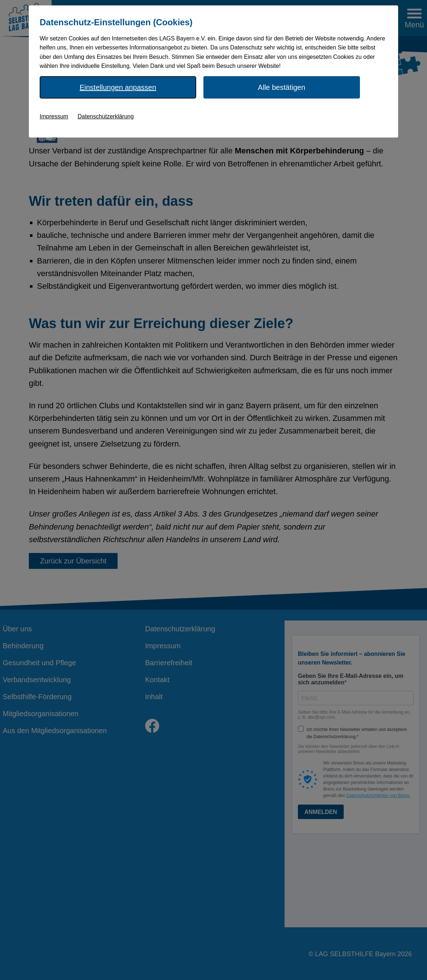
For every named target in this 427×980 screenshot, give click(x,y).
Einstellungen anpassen (118, 87)
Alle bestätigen (281, 87)
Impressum (54, 116)
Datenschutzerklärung (106, 116)
